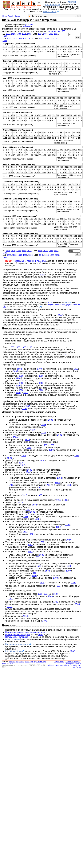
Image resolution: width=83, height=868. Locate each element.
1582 (42, 274)
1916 (27, 440)
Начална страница (73, 663)
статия (67, 302)
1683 (5, 41)
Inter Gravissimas (14, 651)
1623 (30, 38)
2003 (50, 302)
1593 (14, 38)
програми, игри (40, 662)
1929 (40, 495)
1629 (13, 34)
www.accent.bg (50, 12)
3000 (40, 635)
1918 (23, 465)
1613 (25, 38)
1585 (52, 445)
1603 (20, 38)
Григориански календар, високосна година (26, 632)
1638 (5, 36)
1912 (33, 430)
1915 (59, 500)
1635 (45, 34)
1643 (41, 38)
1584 (47, 571)
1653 (46, 38)
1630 (19, 34)
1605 (57, 483)
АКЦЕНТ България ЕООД (61, 3)
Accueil (11, 16)
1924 (24, 456)
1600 (15, 371)
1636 (51, 34)
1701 (35, 573)
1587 (30, 544)
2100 (30, 347)
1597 (56, 594)
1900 (24, 347)
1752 (25, 409)
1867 (31, 534)
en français (27, 26)
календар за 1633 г (57, 31)
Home (5, 16)
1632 (29, 34)
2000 (26, 393)
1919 (27, 514)
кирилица (20, 662)
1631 (24, 34)
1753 (56, 602)
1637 (56, 34)
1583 (9, 38)
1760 (37, 557)
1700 (12, 347)
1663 (52, 38)
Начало (17, 16)
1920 (9, 458)
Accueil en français (73, 662)
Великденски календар (17, 637)
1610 (29, 448)
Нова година (11, 639)
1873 (45, 621)
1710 (11, 485)
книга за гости (8, 663)
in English (29, 24)
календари (29, 662)
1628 (8, 34)
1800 (18, 347)
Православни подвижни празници (30, 261)
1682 (41, 555)
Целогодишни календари (18, 635)
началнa (12, 662)
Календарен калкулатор (17, 644)
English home (59, 662)
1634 (40, 34)
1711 (9, 607)
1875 (21, 463)
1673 (57, 38)
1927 (69, 540)
